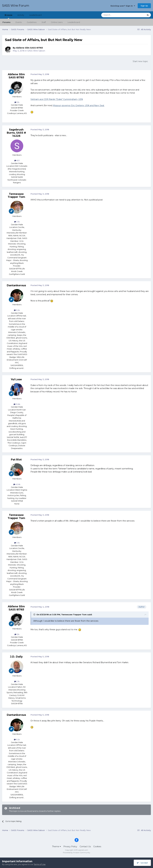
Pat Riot (16, 460)
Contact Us (85, 847)
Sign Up (144, 6)
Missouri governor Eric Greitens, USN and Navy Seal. (79, 105)
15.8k (17, 404)
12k (17, 102)
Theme (56, 847)
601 (17, 160)
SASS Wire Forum (16, 6)
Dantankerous (16, 285)
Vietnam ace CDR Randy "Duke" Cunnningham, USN (57, 99)
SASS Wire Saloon (36, 51)
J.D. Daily (16, 657)
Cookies (97, 847)
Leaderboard (74, 22)
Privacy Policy (70, 847)
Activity (21, 15)
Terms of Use (40, 864)
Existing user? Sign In (123, 6)
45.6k (17, 484)
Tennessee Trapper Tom (16, 196)
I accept (142, 863)
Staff (44, 22)
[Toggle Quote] (35, 615)
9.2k (17, 310)
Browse (9, 16)
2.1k (17, 681)
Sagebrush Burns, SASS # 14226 (16, 133)
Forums (7, 22)
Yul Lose (16, 379)
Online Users (57, 22)
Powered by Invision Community (77, 853)
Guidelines (32, 22)
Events (19, 22)
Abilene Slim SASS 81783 (29, 48)
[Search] (116, 15)
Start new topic (140, 61)
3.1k (17, 222)
